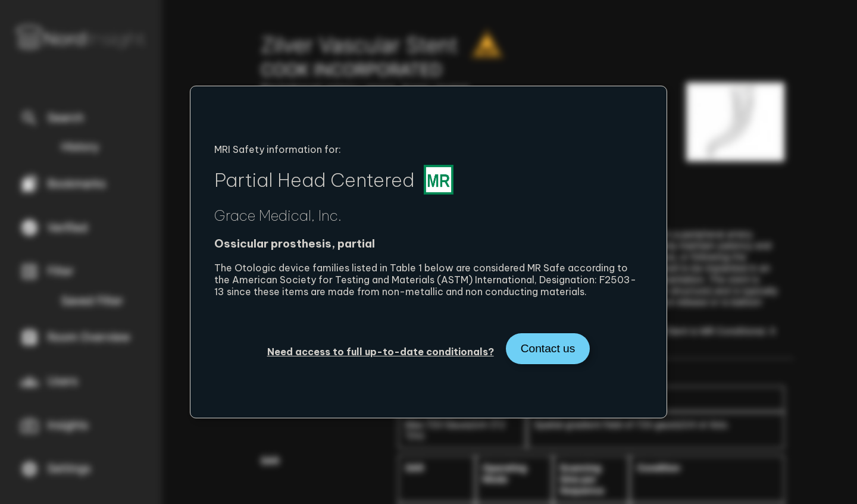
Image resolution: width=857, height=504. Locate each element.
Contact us (548, 348)
